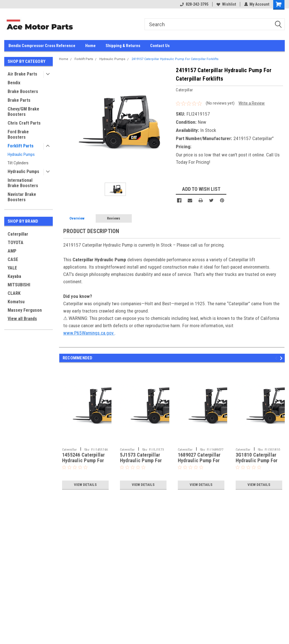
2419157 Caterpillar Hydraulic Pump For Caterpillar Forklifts (175, 59)
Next (282, 358)
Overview (77, 218)
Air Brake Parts (22, 74)
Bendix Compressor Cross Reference (42, 46)
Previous (277, 358)
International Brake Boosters (23, 183)
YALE (12, 268)
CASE (13, 259)
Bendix (14, 83)
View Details (85, 485)
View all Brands (22, 319)
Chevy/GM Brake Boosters (23, 112)
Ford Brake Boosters (18, 134)
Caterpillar (18, 234)
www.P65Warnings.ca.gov (89, 333)
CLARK (14, 293)
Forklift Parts (21, 146)
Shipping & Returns (123, 46)
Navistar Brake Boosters (22, 197)
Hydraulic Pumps (21, 154)
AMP (12, 251)
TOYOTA (16, 243)
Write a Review (252, 103)
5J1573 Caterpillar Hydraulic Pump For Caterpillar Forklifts (142, 461)
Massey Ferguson (25, 310)
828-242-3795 (194, 4)
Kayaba (14, 276)
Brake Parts (19, 100)
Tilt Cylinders (18, 163)
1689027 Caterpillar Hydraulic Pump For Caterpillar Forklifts (200, 461)
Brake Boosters (23, 91)
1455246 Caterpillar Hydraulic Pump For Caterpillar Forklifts (84, 461)
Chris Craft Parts (24, 123)
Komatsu (16, 302)
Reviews (114, 218)
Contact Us (160, 46)
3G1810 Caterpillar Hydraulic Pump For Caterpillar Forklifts (257, 461)
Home (90, 46)
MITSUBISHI (19, 285)
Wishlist (226, 4)
